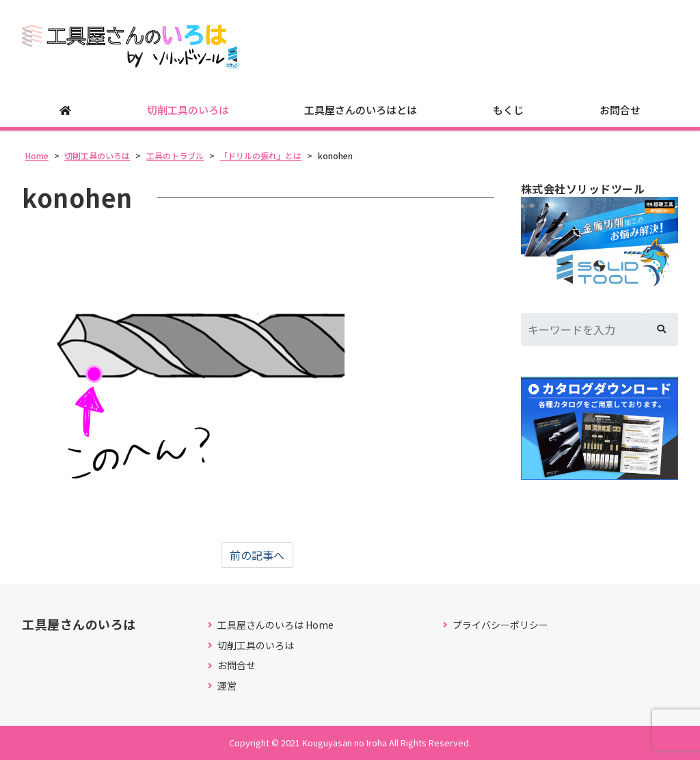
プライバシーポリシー (500, 625)
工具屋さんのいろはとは (361, 110)
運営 (227, 686)
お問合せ (620, 110)
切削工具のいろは (188, 110)
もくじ (508, 110)
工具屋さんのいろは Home (275, 625)
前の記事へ (257, 555)
